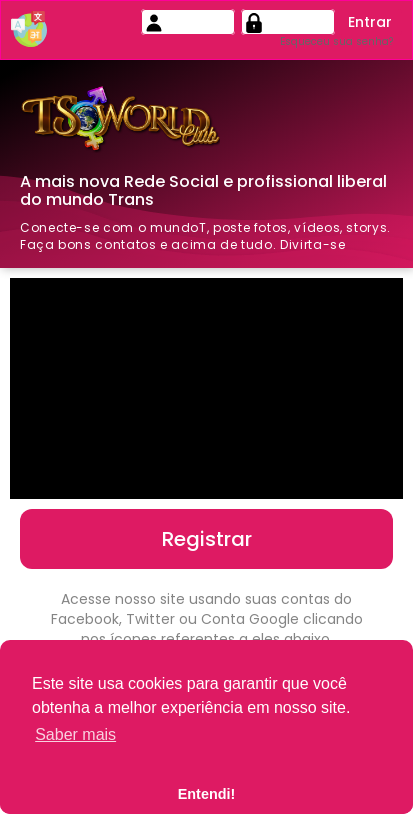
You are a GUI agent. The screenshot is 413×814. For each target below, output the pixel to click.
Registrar (207, 539)
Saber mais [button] (75, 734)
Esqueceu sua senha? (336, 41)
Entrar (370, 22)
